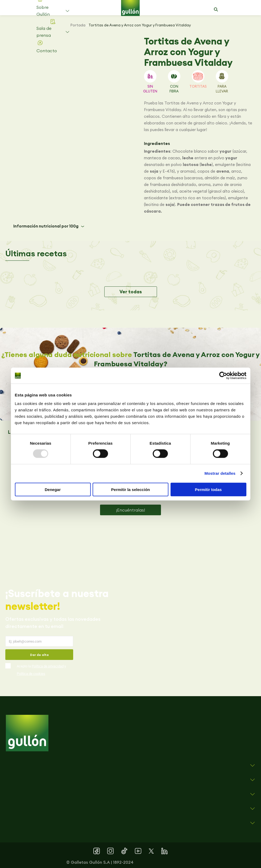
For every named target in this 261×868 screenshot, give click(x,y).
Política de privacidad (48, 666)
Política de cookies (31, 674)
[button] (216, 10)
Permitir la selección (131, 489)
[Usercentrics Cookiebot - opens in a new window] (223, 376)
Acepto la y (41, 670)
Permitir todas (208, 489)
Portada (78, 25)
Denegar (53, 489)
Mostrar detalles (220, 473)
